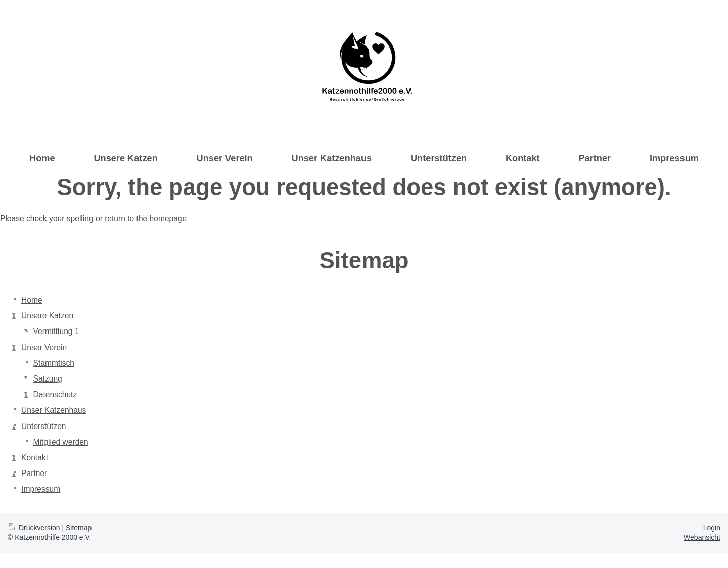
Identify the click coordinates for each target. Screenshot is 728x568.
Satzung (48, 379)
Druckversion (35, 528)
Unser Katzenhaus (54, 410)
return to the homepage (146, 219)
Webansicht (702, 537)
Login (712, 528)
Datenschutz (55, 394)
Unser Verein (44, 347)
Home (32, 300)
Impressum (41, 489)
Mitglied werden (61, 442)
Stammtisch (54, 363)
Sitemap (79, 528)
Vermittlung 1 (56, 331)
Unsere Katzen (47, 316)
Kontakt (35, 458)
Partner (34, 473)
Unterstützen (43, 426)
